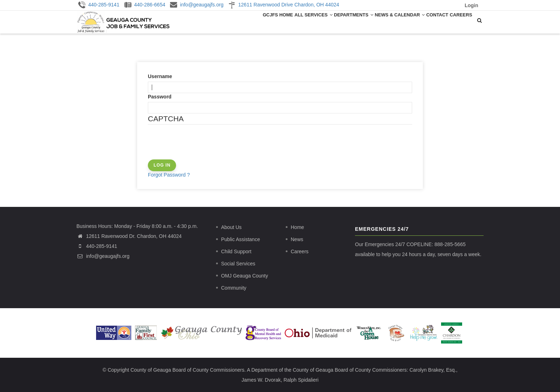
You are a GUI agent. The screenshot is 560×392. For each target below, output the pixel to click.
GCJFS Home (250, 21)
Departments (336, 21)
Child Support (236, 251)
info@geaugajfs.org (103, 256)
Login (471, 5)
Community (234, 288)
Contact (429, 21)
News (297, 239)
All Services (291, 21)
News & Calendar (386, 21)
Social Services (238, 264)
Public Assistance (241, 239)
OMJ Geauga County (245, 276)
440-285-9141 (102, 246)
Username (160, 76)
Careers (458, 21)
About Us (231, 227)
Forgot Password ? (169, 175)
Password (160, 97)
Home (297, 227)
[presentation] (202, 146)
